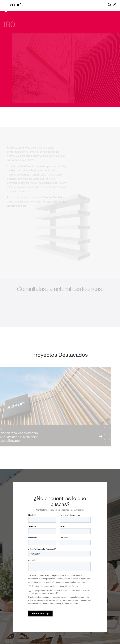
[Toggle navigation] (5, 5)
